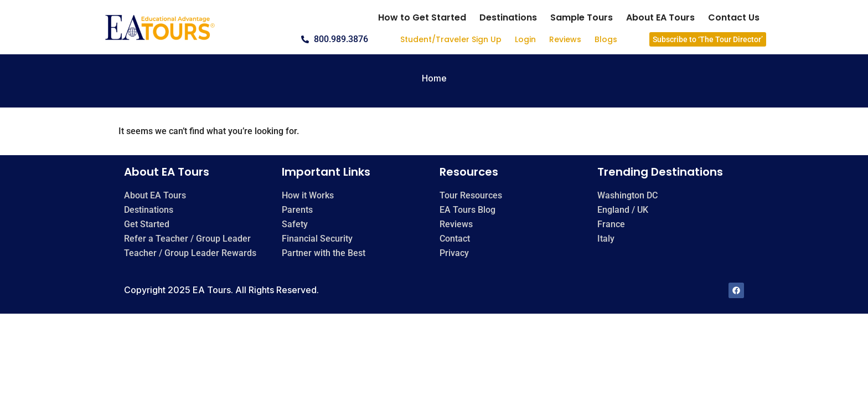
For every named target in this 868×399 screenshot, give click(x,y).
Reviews (565, 39)
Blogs (606, 39)
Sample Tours (582, 17)
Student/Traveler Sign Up (451, 39)
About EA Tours (660, 17)
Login (525, 39)
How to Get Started (422, 17)
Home (434, 78)
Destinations (508, 17)
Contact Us (734, 17)
